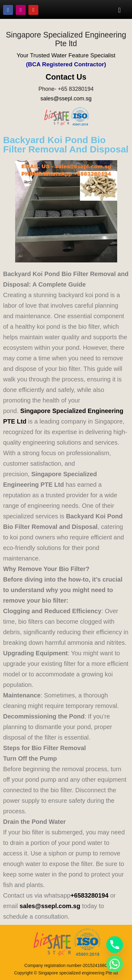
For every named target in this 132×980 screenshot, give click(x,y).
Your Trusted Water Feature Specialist (66, 55)
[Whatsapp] (115, 964)
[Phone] (115, 945)
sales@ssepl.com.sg (66, 99)
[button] (119, 10)
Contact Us (66, 77)
